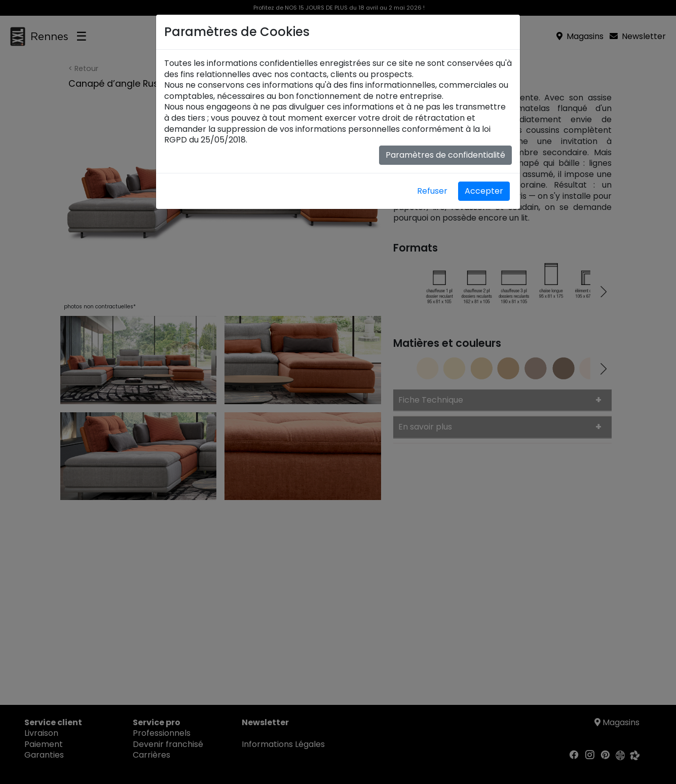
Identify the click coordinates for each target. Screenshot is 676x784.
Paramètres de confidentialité (445, 155)
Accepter (484, 191)
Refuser (432, 191)
